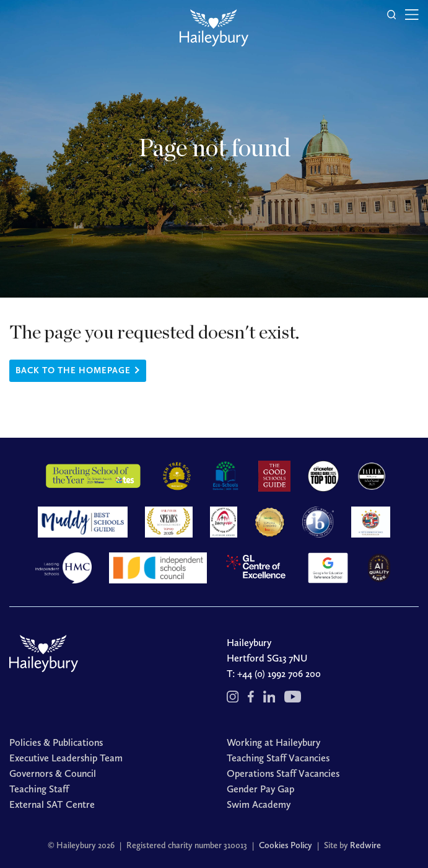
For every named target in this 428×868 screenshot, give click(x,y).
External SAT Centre (52, 804)
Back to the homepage (73, 370)
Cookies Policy (286, 845)
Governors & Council (53, 773)
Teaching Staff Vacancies (278, 758)
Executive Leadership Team (66, 758)
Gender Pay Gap (260, 789)
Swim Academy (259, 804)
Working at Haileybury (273, 742)
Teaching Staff (39, 789)
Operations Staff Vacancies (283, 773)
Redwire (365, 845)
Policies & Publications (56, 742)
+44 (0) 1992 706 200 (279, 674)
